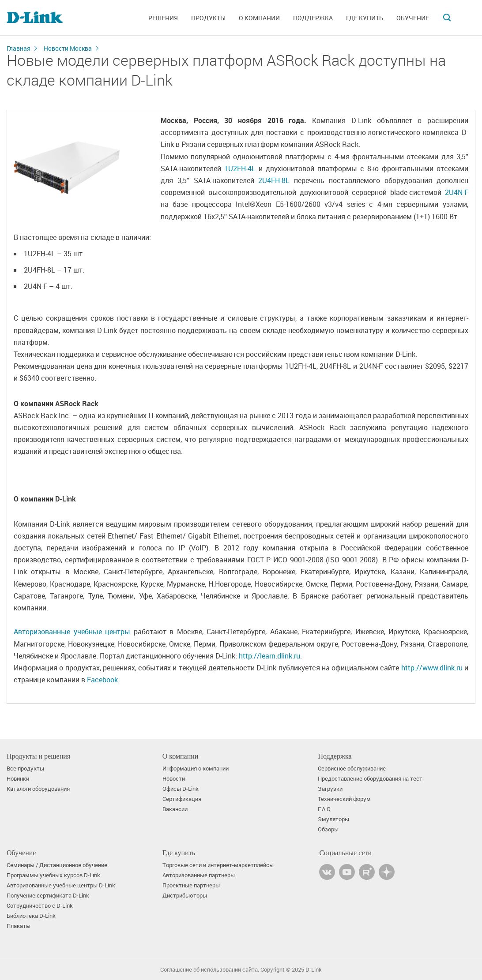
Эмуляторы (333, 819)
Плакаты (19, 926)
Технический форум (344, 799)
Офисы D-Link (181, 789)
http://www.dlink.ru (432, 668)
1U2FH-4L (240, 168)
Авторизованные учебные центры (72, 632)
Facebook (102, 680)
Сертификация (182, 799)
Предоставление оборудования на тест (370, 779)
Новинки (18, 779)
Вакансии (175, 809)
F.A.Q (324, 809)
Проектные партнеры (191, 885)
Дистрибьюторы (185, 896)
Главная (19, 48)
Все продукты (25, 769)
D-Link (314, 970)
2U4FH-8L (274, 180)
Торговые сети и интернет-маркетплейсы (218, 865)
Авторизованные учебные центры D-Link (61, 885)
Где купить (365, 18)
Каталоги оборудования (38, 789)
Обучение (413, 18)
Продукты (208, 18)
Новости (174, 779)
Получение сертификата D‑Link (48, 896)
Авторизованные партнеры (199, 875)
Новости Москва (68, 48)
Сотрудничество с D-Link (40, 906)
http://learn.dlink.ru (269, 656)
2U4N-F (457, 192)
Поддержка (313, 18)
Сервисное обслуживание (352, 769)
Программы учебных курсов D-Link (53, 875)
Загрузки (330, 789)
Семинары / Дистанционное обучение (57, 865)
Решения (163, 18)
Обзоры (328, 829)
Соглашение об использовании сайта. (210, 970)
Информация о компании (196, 769)
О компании (259, 18)
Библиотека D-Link (31, 916)
